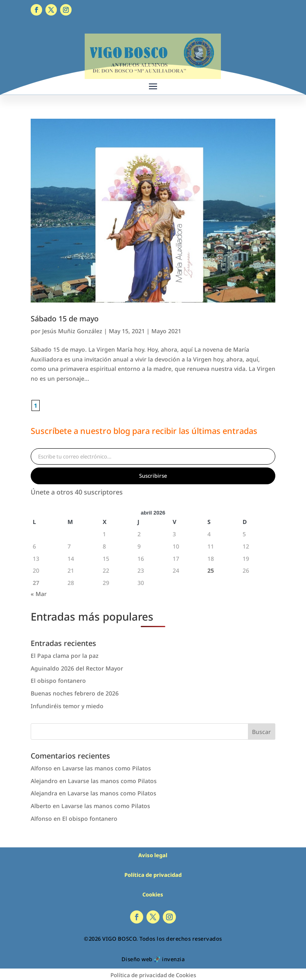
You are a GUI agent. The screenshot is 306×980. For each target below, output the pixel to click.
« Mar (39, 594)
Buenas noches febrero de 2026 (75, 693)
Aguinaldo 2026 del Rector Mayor (77, 668)
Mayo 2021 (166, 331)
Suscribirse (153, 476)
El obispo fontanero (58, 681)
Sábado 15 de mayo (65, 318)
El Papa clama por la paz (65, 656)
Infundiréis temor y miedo (67, 706)
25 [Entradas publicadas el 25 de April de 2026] (211, 570)
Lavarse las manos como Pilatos (107, 768)
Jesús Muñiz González (72, 331)
